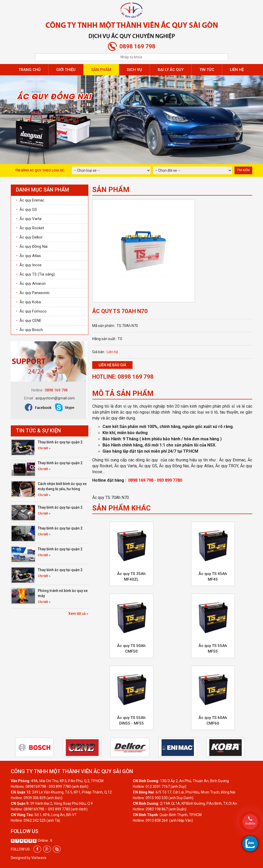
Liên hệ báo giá (112, 365)
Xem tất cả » (78, 614)
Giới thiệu (66, 70)
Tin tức (207, 70)
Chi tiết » (44, 448)
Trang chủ (30, 70)
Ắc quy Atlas (29, 256)
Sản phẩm (101, 70)
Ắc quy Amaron (31, 284)
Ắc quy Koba (29, 302)
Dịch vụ (134, 70)
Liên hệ (237, 70)
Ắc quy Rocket (30, 228)
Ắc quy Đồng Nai (32, 246)
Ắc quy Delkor (29, 237)
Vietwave (39, 858)
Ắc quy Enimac (30, 200)
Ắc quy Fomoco (31, 311)
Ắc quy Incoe (29, 265)
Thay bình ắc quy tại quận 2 (60, 442)
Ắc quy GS (27, 209)
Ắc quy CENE (29, 321)
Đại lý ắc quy (171, 70)
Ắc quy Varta (29, 219)
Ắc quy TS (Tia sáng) (35, 274)
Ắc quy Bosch (30, 330)
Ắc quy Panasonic (33, 293)
